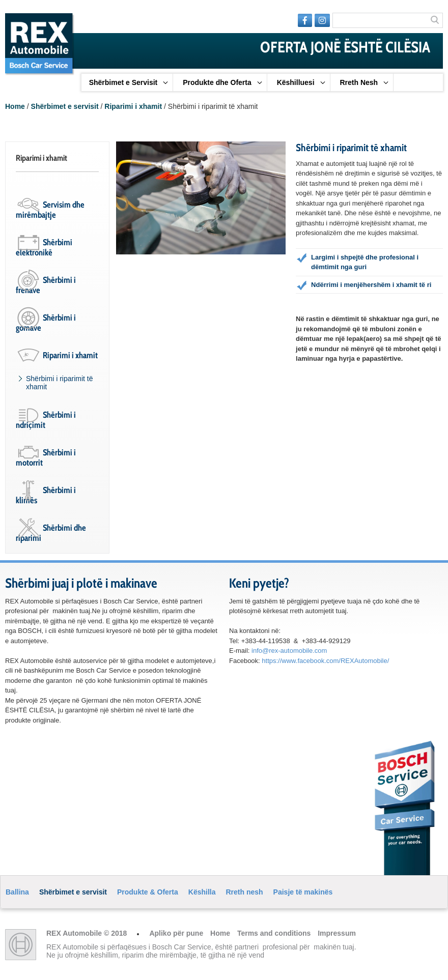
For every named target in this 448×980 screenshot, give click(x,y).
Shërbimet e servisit (65, 106)
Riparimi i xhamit (133, 106)
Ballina (17, 892)
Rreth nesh (244, 892)
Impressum (337, 933)
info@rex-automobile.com (289, 651)
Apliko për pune (177, 933)
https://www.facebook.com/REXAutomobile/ (325, 661)
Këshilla (202, 892)
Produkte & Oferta (148, 892)
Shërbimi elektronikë (44, 247)
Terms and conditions (275, 933)
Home (15, 106)
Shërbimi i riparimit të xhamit (59, 383)
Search (435, 21)
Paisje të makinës (303, 892)
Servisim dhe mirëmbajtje (50, 210)
